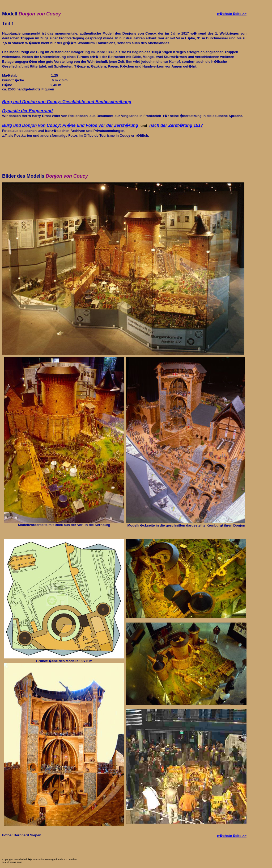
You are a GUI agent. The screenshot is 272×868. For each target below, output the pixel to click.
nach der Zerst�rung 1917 (176, 125)
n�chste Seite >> (232, 14)
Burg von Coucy (71, 125)
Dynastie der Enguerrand (27, 111)
